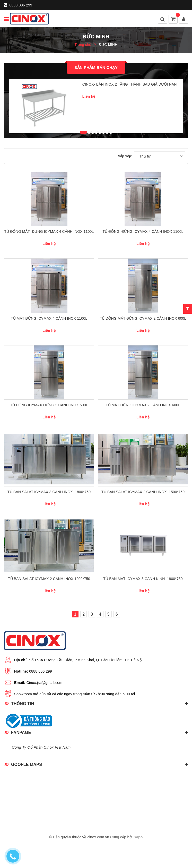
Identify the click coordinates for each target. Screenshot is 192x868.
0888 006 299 (18, 5)
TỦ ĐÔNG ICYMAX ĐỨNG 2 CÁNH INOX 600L (49, 421)
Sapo (138, 861)
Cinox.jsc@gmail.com (45, 706)
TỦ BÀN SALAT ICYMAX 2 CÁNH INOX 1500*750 (143, 511)
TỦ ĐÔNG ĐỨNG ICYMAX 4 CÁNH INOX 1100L (143, 239)
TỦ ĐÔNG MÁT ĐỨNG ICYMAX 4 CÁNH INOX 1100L (49, 239)
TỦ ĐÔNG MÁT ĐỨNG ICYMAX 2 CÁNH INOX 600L (143, 330)
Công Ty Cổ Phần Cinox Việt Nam (41, 771)
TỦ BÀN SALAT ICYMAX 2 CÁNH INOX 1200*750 (49, 602)
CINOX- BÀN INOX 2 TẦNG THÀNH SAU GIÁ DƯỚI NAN (130, 84)
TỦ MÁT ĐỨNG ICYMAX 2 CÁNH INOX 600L (143, 421)
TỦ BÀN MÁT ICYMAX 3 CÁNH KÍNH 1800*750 (143, 602)
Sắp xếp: (125, 160)
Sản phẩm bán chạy (96, 67)
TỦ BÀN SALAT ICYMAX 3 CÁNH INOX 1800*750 (49, 511)
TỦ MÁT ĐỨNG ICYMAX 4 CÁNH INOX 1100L (49, 330)
